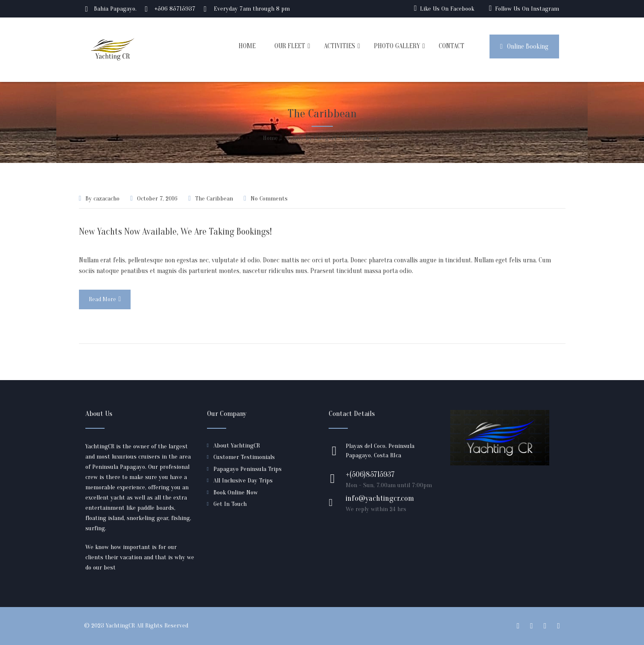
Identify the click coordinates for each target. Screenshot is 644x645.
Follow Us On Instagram (527, 9)
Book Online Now (236, 492)
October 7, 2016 (157, 199)
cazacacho (106, 199)
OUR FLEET (290, 46)
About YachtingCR (237, 446)
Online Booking (524, 46)
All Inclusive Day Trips (243, 481)
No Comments (269, 199)
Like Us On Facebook (447, 9)
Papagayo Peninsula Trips (248, 469)
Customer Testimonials (244, 457)
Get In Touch (230, 504)
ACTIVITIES (339, 46)
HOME (247, 46)
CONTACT (452, 46)
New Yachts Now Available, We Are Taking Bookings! (175, 232)
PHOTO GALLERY (397, 46)
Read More (105, 299)
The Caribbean (214, 199)
